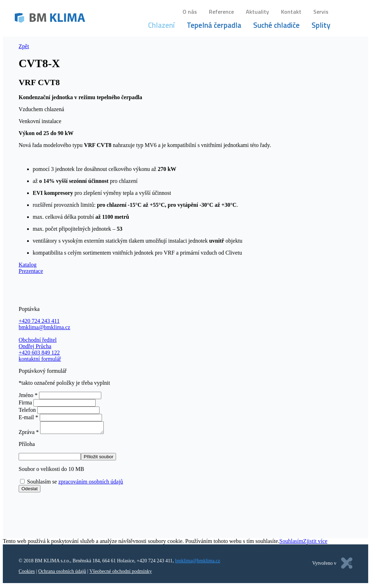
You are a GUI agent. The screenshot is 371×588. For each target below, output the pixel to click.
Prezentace (31, 271)
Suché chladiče (277, 26)
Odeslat (30, 491)
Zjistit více (315, 543)
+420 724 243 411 (155, 563)
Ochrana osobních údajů (62, 573)
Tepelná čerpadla (215, 26)
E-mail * (28, 417)
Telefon (27, 410)
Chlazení (162, 26)
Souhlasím (291, 543)
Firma (25, 402)
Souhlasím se (75, 484)
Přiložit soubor (98, 459)
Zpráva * (29, 434)
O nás (191, 13)
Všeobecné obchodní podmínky (120, 573)
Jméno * (28, 395)
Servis (322, 13)
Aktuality (258, 13)
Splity (322, 26)
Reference (222, 13)
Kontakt (292, 13)
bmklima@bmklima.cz (198, 563)
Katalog (28, 265)
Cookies (27, 573)
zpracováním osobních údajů (91, 484)
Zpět (24, 46)
